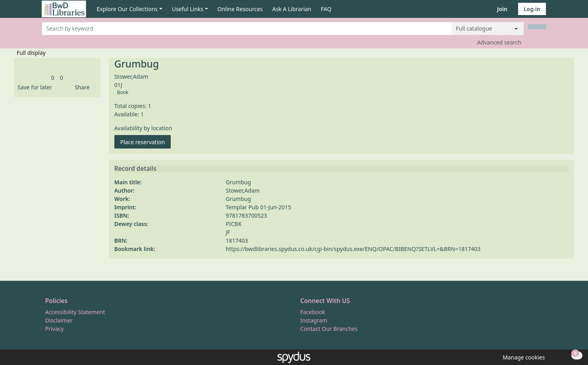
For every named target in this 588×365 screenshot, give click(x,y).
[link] (53, 78)
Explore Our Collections (127, 9)
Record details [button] (135, 169)
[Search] (537, 27)
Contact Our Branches (329, 329)
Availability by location (143, 128)
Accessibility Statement (75, 312)
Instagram (314, 320)
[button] (33, 87)
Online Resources (240, 9)
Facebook (313, 312)
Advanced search (499, 42)
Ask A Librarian (292, 9)
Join (502, 9)
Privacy (55, 329)
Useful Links (188, 9)
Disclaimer (59, 320)
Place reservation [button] (146, 142)
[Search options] (488, 29)
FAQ (326, 9)
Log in (532, 9)
